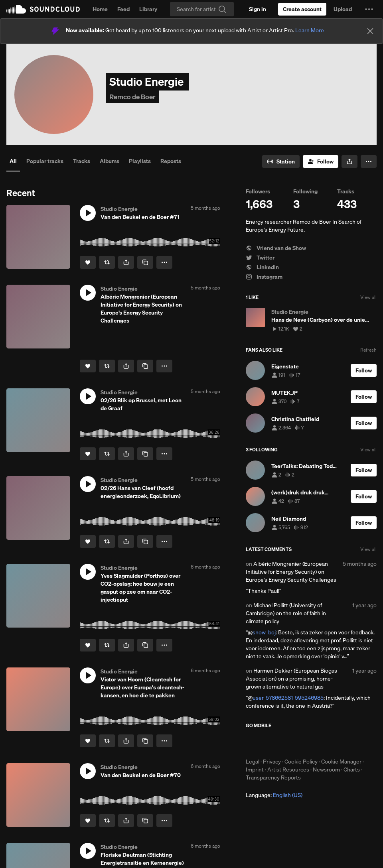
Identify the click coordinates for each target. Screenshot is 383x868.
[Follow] (321, 161)
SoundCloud (43, 9)
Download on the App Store (270, 743)
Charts (352, 770)
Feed (123, 9)
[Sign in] (258, 9)
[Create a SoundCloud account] (302, 9)
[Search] (202, 9)
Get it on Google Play (324, 743)
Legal (253, 762)
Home (100, 9)
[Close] (370, 31)
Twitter (260, 258)
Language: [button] (274, 795)
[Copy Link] (145, 262)
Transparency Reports (273, 777)
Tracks (82, 161)
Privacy (272, 762)
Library (148, 9)
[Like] (88, 262)
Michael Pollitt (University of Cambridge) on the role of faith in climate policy (286, 613)
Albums (110, 161)
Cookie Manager (341, 762)
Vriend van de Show (276, 248)
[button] (369, 9)
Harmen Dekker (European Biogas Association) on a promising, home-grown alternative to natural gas (291, 679)
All (13, 161)
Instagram (264, 277)
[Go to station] (281, 161)
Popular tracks (45, 161)
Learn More (310, 30)
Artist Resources (288, 770)
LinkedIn (262, 267)
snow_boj (264, 632)
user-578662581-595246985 (288, 698)
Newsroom (326, 770)
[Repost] (107, 262)
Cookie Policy (301, 762)
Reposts (171, 161)
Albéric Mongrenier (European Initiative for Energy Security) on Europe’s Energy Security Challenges (291, 572)
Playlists (140, 161)
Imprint (255, 770)
